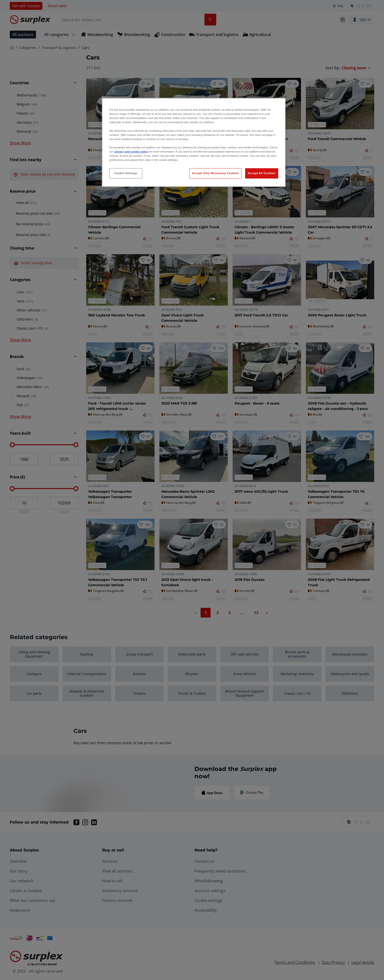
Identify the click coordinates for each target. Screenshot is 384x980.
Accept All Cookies (262, 173)
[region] (194, 142)
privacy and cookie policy (131, 152)
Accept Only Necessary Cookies (215, 173)
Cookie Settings (126, 173)
